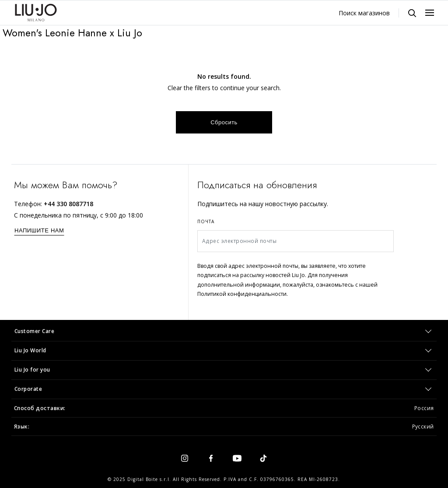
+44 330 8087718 (68, 204)
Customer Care (35, 331)
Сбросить (224, 122)
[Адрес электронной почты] (296, 241)
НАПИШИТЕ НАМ (39, 230)
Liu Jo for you (32, 370)
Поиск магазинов (364, 13)
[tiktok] (263, 458)
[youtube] (237, 458)
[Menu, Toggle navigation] (430, 13)
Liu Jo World (30, 350)
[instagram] (185, 458)
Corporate (28, 389)
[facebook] (211, 458)
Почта (206, 221)
